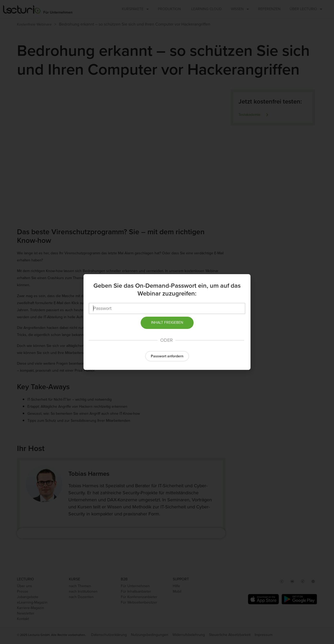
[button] (167, 356)
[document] (167, 322)
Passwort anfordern (167, 356)
